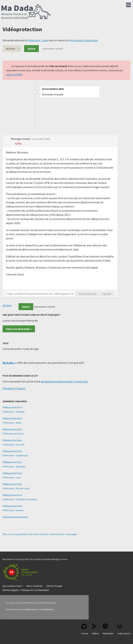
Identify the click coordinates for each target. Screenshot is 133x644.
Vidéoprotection (12, 407)
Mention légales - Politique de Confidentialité (26, 590)
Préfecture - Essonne (14, 445)
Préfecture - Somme (13, 510)
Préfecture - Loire (38, 40)
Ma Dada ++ (10, 363)
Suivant (21, 388)
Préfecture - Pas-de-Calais (16, 488)
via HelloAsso (46, 609)
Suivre (31, 49)
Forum (85, 629)
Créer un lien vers (87, 294)
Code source (124, 629)
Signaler (107, 294)
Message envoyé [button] (21, 139)
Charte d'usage (54, 586)
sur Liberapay (29, 609)
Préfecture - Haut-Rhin (14, 467)
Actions (11, 49)
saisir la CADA (14, 74)
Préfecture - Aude (12, 423)
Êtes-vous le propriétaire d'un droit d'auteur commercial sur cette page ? (40, 534)
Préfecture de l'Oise (13, 434)
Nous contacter (35, 586)
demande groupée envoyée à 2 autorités (64, 381)
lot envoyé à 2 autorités (84, 40)
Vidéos (96, 629)
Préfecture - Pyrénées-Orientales (20, 499)
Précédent (9, 388)
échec (18, 143)
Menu (128, 4)
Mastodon (108, 629)
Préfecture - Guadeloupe (15, 455)
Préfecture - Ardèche (14, 412)
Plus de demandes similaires (15, 517)
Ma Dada (26, 12)
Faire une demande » (19, 329)
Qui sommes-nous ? (13, 586)
